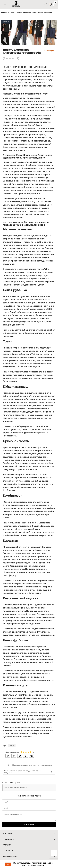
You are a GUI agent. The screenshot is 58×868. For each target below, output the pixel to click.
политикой (37, 863)
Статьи (6, 22)
